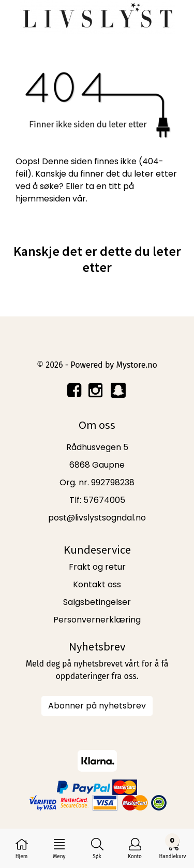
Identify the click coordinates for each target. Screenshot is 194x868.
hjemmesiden (43, 199)
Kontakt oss (97, 584)
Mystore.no (136, 365)
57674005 (104, 500)
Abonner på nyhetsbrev (97, 706)
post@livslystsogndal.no (97, 518)
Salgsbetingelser (97, 602)
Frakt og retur (97, 567)
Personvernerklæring (97, 620)
